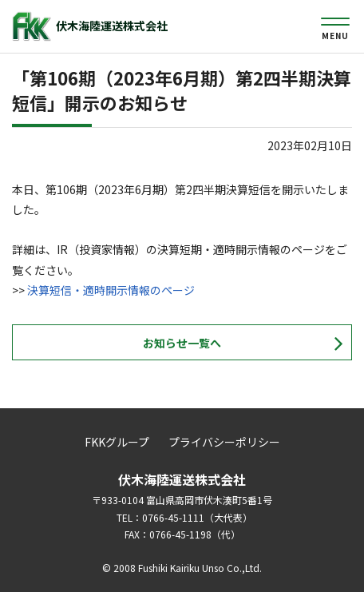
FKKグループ (117, 442)
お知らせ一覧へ (182, 343)
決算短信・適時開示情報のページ (111, 290)
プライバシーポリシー (224, 442)
